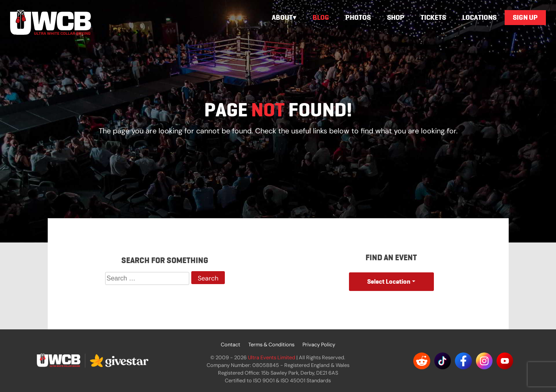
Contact (230, 345)
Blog (321, 17)
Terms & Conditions (271, 345)
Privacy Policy (319, 345)
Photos (358, 17)
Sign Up (525, 17)
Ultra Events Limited (272, 357)
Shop (396, 17)
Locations (479, 17)
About (282, 17)
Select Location (389, 281)
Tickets (433, 17)
